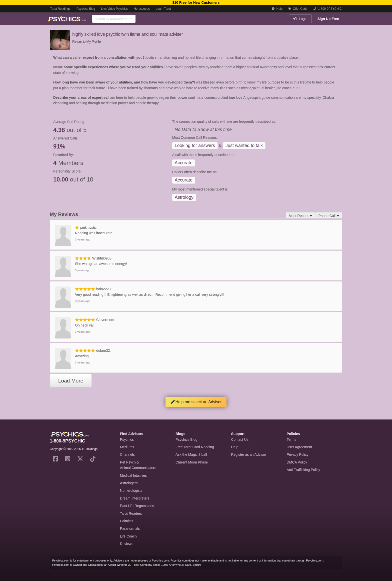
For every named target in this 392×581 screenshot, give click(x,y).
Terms (291, 439)
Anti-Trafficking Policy (303, 470)
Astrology (184, 197)
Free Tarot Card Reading (195, 447)
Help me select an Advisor (196, 402)
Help (277, 9)
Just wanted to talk (244, 145)
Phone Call (329, 216)
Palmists (127, 521)
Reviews (127, 544)
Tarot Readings (60, 9)
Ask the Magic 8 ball (191, 454)
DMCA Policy (297, 462)
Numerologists (131, 490)
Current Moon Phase (192, 462)
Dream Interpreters (135, 498)
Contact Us (240, 439)
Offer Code (298, 9)
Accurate (184, 163)
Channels (127, 454)
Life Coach (128, 536)
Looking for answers (195, 145)
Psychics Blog (86, 9)
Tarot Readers (131, 513)
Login (300, 19)
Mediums (127, 447)
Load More (71, 381)
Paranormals (130, 528)
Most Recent (300, 216)
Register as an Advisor (248, 454)
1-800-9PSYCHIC (328, 9)
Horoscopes (142, 9)
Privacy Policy (298, 454)
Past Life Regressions (137, 506)
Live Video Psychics (114, 9)
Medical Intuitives (133, 475)
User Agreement (299, 447)
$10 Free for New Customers (196, 2)
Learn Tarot (163, 9)
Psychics (127, 439)
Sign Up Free (328, 19)
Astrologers (129, 483)
